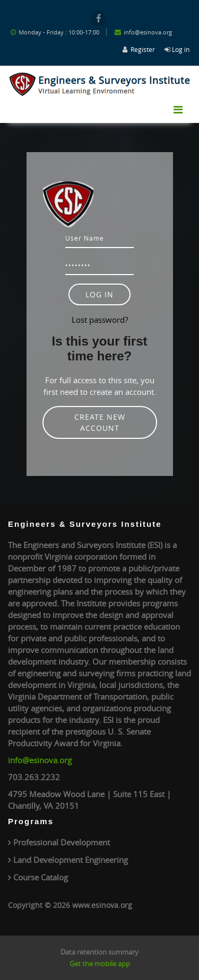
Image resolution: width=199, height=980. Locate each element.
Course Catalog (41, 877)
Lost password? (100, 320)
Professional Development (62, 842)
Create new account (100, 422)
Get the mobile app (100, 964)
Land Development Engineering (71, 860)
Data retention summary (99, 952)
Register (143, 49)
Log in (181, 49)
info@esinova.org (40, 760)
